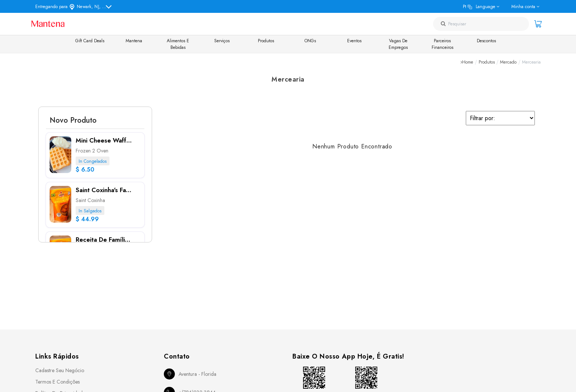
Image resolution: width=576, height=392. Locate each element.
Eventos (354, 41)
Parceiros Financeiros (442, 44)
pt (479, 7)
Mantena (134, 41)
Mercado (508, 62)
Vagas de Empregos (398, 44)
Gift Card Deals (90, 41)
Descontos (486, 41)
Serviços (222, 41)
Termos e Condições (57, 382)
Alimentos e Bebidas (178, 44)
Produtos (266, 41)
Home (468, 62)
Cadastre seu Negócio (60, 370)
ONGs (310, 41)
